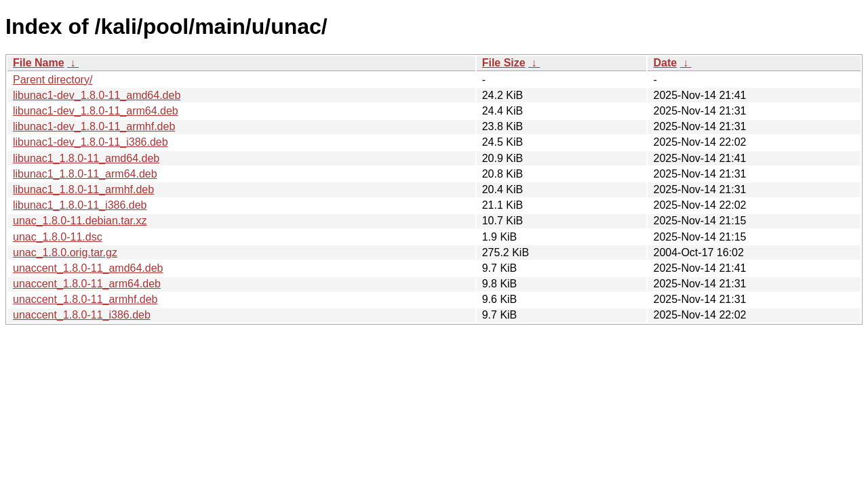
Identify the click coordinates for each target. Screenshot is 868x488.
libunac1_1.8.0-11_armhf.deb (83, 189)
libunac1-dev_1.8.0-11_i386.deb (91, 142)
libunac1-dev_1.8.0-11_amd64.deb (97, 95)
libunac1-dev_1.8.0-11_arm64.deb (96, 111)
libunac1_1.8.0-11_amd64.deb (86, 158)
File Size (504, 63)
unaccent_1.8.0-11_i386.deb (82, 315)
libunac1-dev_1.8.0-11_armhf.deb (94, 126)
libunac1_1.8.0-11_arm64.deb (85, 174)
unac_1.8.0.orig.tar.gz (65, 252)
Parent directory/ (53, 80)
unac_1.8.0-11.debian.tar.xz (80, 221)
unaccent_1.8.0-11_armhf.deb (85, 299)
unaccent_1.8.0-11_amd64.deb (88, 268)
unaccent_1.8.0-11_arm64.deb (87, 284)
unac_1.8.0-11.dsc (58, 237)
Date (665, 63)
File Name (39, 63)
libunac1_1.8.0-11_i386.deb (80, 205)
